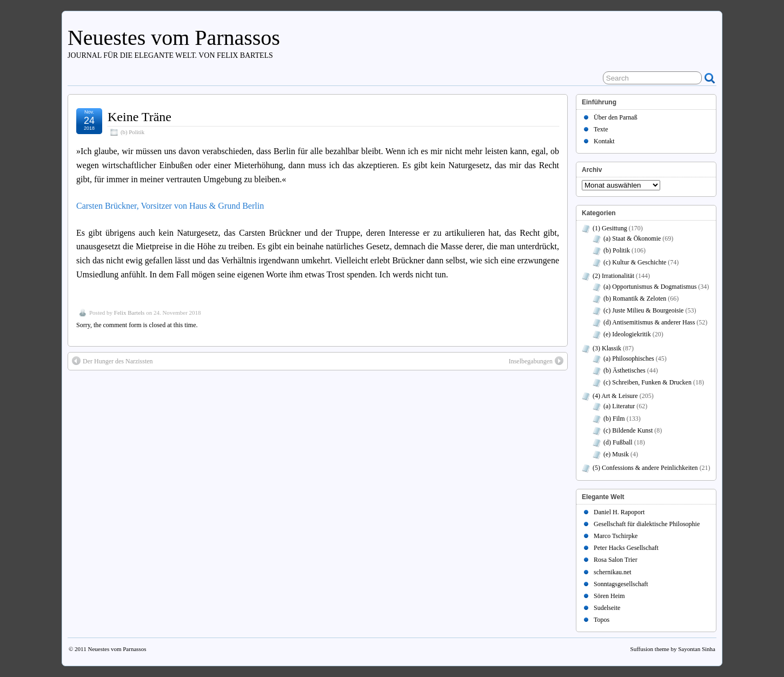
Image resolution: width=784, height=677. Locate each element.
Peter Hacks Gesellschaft (626, 548)
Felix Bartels (129, 313)
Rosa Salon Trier (616, 560)
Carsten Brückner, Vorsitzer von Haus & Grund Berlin (170, 206)
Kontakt (604, 141)
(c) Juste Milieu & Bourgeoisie (643, 310)
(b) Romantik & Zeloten (635, 298)
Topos (602, 620)
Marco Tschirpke (616, 536)
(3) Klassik (607, 348)
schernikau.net (613, 572)
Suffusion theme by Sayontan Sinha (673, 649)
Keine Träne (139, 117)
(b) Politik (132, 132)
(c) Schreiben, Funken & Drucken (647, 382)
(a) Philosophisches (629, 359)
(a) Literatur (619, 406)
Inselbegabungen (536, 361)
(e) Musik (616, 454)
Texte (601, 129)
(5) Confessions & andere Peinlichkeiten (645, 468)
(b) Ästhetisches (624, 370)
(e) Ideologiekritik (627, 334)
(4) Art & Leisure (615, 396)
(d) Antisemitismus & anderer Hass (649, 322)
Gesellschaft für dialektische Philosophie (647, 524)
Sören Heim (609, 596)
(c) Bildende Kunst (628, 430)
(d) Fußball (618, 442)
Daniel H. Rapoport (619, 512)
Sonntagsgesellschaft (621, 584)
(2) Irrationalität (613, 276)
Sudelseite (607, 608)
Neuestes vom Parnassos (174, 38)
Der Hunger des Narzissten (112, 361)
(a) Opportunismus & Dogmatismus (650, 287)
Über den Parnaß (616, 117)
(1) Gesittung (610, 228)
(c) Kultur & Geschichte (635, 262)
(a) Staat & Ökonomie (632, 238)
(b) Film (614, 419)
